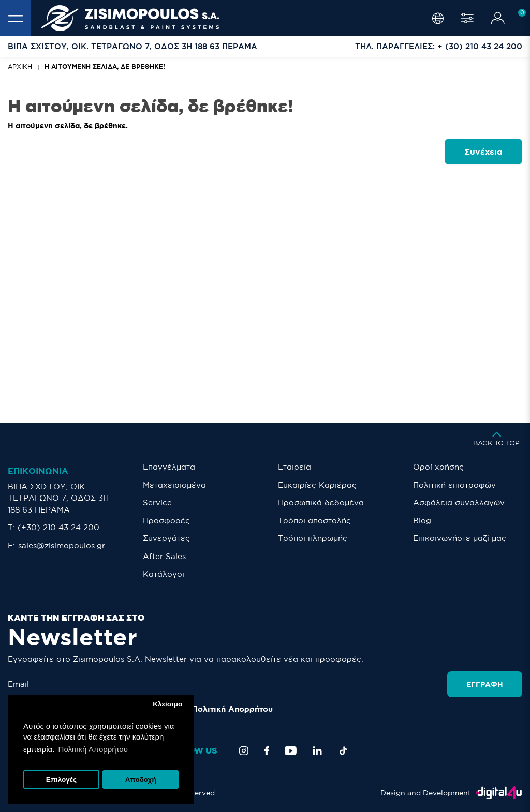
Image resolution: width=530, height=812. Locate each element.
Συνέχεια (483, 152)
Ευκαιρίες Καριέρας (317, 485)
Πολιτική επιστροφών (454, 485)
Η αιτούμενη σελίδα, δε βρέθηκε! (105, 66)
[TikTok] (343, 751)
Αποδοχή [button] (141, 780)
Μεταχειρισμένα (174, 485)
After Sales (164, 556)
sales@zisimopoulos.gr (62, 545)
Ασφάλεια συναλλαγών (459, 502)
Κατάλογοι (164, 574)
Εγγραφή (485, 684)
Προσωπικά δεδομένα (321, 502)
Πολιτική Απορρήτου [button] (93, 749)
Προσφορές (166, 521)
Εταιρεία (295, 467)
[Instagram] (244, 751)
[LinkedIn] (317, 751)
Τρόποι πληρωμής (313, 538)
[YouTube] (291, 751)
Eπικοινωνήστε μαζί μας (460, 538)
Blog (422, 521)
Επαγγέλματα (169, 467)
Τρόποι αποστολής (314, 521)
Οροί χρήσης (438, 467)
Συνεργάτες (166, 538)
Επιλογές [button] (61, 780)
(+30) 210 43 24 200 (58, 527)
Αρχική (20, 66)
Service (157, 502)
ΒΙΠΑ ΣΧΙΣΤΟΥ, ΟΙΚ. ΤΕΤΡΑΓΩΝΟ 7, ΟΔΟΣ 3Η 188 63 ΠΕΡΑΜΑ (58, 498)
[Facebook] (267, 751)
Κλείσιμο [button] (167, 704)
